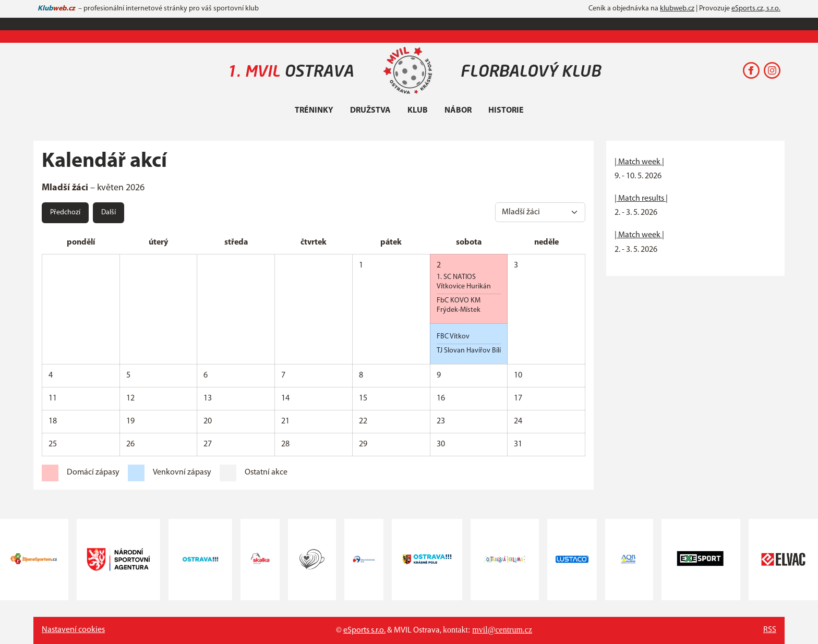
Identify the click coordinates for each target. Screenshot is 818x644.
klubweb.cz (677, 9)
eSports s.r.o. (364, 630)
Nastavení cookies (73, 630)
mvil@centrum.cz (502, 630)
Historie (506, 111)
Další (109, 212)
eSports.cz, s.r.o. (756, 9)
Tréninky (314, 111)
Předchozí (65, 212)
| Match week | (639, 162)
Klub (418, 111)
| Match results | (641, 199)
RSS (770, 630)
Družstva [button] (370, 111)
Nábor (458, 111)
